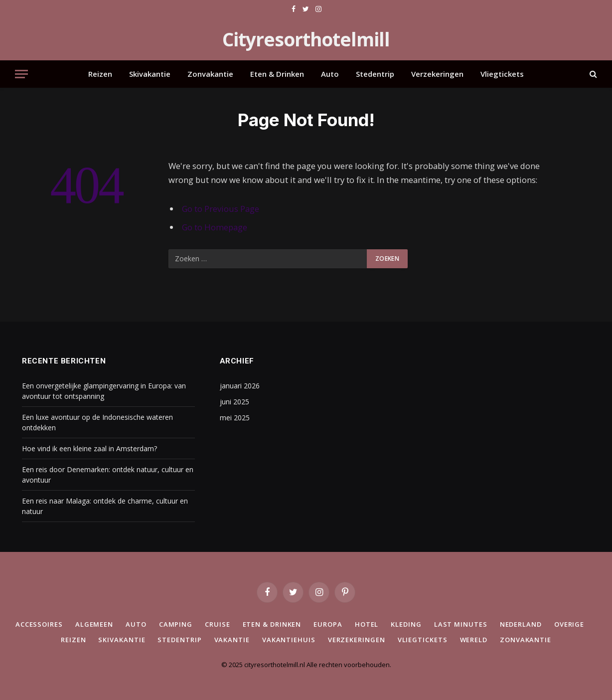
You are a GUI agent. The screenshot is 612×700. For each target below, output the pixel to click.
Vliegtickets (502, 74)
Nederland (521, 624)
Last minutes (461, 624)
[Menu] (21, 74)
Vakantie (232, 640)
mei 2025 (235, 418)
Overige (569, 624)
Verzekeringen (437, 74)
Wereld (474, 640)
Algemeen (94, 624)
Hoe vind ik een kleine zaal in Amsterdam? (89, 448)
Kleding (406, 624)
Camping (176, 624)
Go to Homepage (215, 227)
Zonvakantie (210, 74)
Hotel (367, 624)
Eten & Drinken (277, 74)
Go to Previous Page (221, 209)
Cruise (217, 624)
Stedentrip (375, 74)
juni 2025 (234, 402)
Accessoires (39, 624)
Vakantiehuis (289, 640)
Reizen (100, 74)
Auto (330, 74)
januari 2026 (240, 386)
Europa (328, 624)
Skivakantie (150, 74)
